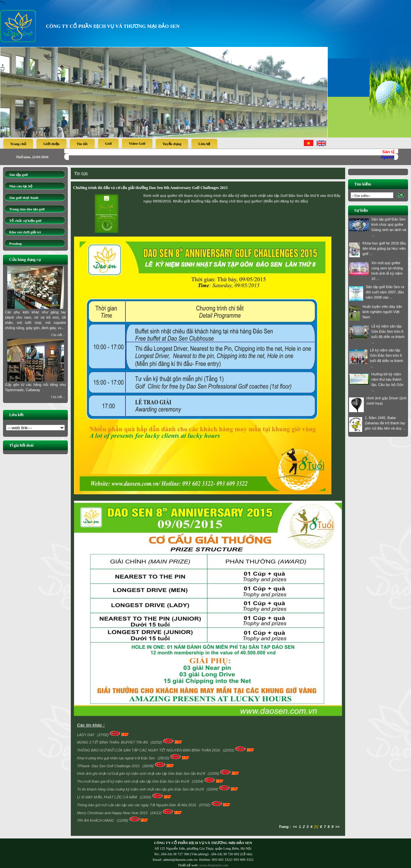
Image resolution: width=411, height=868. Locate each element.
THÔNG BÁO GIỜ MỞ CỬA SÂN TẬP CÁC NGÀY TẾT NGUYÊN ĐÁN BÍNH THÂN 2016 (149, 750)
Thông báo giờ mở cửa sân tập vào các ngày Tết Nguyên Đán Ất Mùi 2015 (137, 805)
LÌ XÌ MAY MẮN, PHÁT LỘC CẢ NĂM (108, 797)
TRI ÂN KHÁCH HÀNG (96, 820)
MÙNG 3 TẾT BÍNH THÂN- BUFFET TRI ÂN (113, 742)
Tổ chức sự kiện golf (25, 221)
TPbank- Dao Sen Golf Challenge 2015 (109, 766)
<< (295, 827)
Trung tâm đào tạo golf (27, 209)
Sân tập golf (19, 175)
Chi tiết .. (58, 335)
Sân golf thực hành (24, 198)
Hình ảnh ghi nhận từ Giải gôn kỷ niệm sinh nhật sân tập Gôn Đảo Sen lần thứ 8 (141, 773)
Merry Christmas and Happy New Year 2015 (113, 813)
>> (337, 827)
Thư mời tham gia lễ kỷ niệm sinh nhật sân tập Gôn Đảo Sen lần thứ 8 (134, 781)
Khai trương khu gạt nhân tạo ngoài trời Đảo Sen (117, 758)
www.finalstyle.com (214, 865)
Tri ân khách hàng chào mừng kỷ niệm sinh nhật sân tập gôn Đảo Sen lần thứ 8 (141, 789)
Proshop (16, 243)
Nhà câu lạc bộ (21, 186)
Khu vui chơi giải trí (25, 232)
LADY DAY (86, 735)
